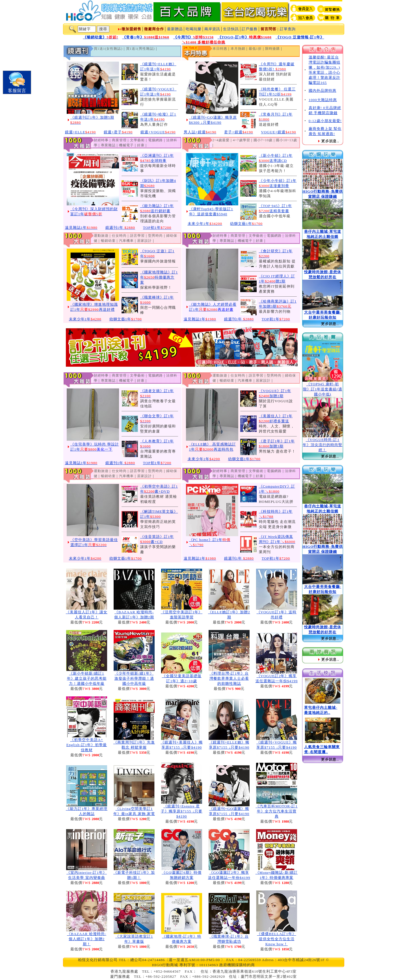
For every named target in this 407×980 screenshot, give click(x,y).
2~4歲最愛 (221, 140)
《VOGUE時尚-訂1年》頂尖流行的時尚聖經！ (322, 445)
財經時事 (101, 140)
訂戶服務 (250, 29)
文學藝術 (137, 140)
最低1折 (255, 49)
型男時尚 (155, 236)
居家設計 (144, 241)
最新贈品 (175, 29)
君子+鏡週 (239, 132)
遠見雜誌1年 (81, 228)
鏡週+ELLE (81, 132)
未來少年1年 (205, 224)
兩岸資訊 (212, 29)
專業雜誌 (108, 145)
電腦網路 (155, 140)
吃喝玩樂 (194, 29)
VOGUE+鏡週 (278, 132)
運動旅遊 (101, 236)
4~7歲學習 (242, 140)
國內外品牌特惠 (322, 91)
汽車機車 (126, 241)
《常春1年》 (146, 37)
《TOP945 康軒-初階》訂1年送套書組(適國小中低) (323, 389)
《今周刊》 (193, 37)
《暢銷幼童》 (100, 37)
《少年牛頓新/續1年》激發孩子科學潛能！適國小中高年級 (134, 678)
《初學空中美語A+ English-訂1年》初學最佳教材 (87, 745)
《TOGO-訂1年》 (245, 37)
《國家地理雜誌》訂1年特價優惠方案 (159, 277)
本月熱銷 (238, 49)
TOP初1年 (157, 228)
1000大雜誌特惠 (323, 100)
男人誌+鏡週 (200, 132)
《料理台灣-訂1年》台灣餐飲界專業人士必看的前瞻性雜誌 (229, 678)
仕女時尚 (119, 236)
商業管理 (119, 140)
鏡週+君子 (118, 132)
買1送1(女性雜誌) (108, 49)
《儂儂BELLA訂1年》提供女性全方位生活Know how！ (276, 939)
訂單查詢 (288, 29)
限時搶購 (272, 49)
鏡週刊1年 (120, 228)
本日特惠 (220, 49)
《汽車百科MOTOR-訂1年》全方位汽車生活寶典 (277, 811)
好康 (141, 145)
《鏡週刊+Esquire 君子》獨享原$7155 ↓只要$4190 (182, 811)
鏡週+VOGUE (158, 132)
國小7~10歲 (263, 140)
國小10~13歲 (286, 140)
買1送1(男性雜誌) (140, 49)
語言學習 (137, 236)
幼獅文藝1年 (246, 224)
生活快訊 (231, 29)
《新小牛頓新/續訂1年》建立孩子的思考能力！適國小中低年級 (87, 678)
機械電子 (126, 145)
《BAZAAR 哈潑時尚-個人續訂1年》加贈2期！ (87, 939)
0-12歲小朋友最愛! (325, 121)
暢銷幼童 (108, 241)
